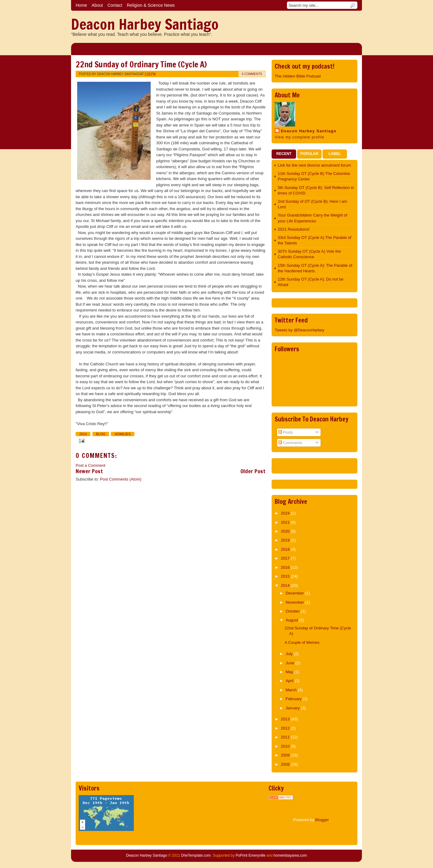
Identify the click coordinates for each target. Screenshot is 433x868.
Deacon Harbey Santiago (145, 24)
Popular (309, 154)
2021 (286, 522)
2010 (286, 746)
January (293, 708)
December (296, 593)
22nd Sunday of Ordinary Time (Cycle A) (141, 64)
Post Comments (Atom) (121, 479)
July (290, 654)
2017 (286, 558)
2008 (286, 764)
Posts (286, 432)
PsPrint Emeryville (250, 855)
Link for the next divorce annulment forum (314, 165)
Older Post (253, 471)
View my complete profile (299, 137)
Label (335, 154)
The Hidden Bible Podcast (298, 76)
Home (81, 5)
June (291, 663)
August (292, 620)
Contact (115, 5)
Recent (284, 154)
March (292, 690)
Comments (290, 443)
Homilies (123, 434)
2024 (286, 513)
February (294, 699)
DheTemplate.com (196, 855)
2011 (286, 737)
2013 (286, 719)
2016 (286, 567)
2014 (83, 434)
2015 (286, 576)
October (293, 611)
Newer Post (89, 471)
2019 (286, 540)
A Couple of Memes (302, 642)
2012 (286, 728)
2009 (286, 755)
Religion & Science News (151, 5)
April (290, 681)
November (296, 602)
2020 (286, 531)
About (97, 5)
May (290, 672)
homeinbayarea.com (290, 855)
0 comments (252, 74)
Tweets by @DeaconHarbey (299, 330)
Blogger (322, 820)
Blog (101, 434)
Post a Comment (90, 465)
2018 (286, 549)
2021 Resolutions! (294, 229)
